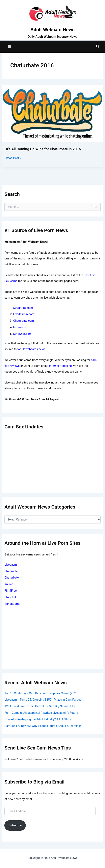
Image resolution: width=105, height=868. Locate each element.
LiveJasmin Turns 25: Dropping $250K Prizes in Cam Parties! (43, 700)
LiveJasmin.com (24, 314)
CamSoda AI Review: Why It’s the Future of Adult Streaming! (43, 726)
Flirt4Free (11, 591)
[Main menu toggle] (10, 47)
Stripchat (10, 597)
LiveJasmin (12, 565)
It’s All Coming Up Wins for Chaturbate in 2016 (43, 149)
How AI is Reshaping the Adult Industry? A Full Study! (38, 719)
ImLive (9, 584)
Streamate (11, 571)
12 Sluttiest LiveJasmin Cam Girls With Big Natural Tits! (40, 706)
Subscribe (15, 825)
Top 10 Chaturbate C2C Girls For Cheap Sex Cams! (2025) (41, 693)
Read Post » (14, 158)
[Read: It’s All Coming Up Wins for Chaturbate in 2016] (52, 113)
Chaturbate (12, 578)
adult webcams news (32, 349)
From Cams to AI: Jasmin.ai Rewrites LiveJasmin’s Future (41, 713)
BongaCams (12, 604)
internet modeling (61, 366)
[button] (98, 46)
